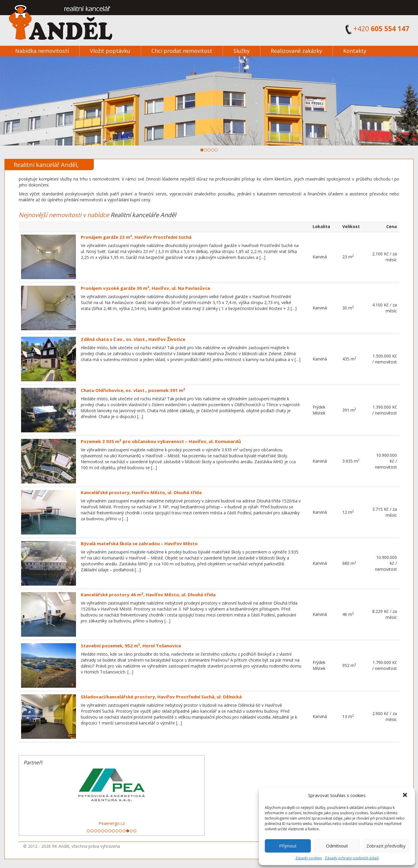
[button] (406, 796)
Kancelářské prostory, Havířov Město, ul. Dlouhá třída (141, 492)
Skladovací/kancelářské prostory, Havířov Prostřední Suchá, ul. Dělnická (161, 697)
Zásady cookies (309, 858)
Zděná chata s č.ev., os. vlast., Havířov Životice (133, 339)
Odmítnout (337, 846)
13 (131, 831)
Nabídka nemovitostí (42, 51)
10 (121, 831)
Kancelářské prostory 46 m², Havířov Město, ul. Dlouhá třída (148, 595)
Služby (242, 51)
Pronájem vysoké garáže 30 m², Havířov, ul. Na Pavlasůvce (145, 288)
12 (128, 831)
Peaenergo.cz (112, 823)
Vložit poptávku (110, 51)
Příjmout (288, 846)
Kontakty (355, 51)
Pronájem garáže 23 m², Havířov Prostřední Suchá (136, 237)
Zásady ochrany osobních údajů (352, 858)
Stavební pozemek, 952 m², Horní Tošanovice (131, 646)
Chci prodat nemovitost (182, 51)
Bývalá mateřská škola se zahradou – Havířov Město (139, 543)
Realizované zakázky (296, 51)
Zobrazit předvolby (386, 846)
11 (124, 831)
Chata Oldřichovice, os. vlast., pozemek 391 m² (133, 390)
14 (135, 831)
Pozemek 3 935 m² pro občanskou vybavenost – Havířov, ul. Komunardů (161, 441)
